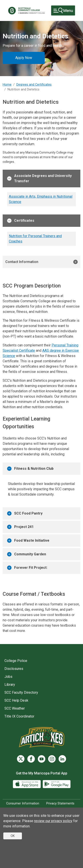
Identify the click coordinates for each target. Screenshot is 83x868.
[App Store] (27, 784)
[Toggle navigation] (63, 10)
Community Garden (27, 554)
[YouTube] (41, 759)
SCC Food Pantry (25, 513)
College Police (16, 661)
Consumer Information (23, 803)
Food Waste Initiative (28, 541)
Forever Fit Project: (27, 568)
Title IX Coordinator (19, 716)
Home (7, 85)
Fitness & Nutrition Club (30, 469)
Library (10, 685)
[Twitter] (21, 759)
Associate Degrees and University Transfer (39, 178)
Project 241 (20, 527)
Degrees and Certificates (34, 85)
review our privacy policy (53, 821)
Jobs (8, 677)
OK (13, 836)
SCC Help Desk (16, 700)
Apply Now (24, 58)
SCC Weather (15, 708)
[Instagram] (52, 759)
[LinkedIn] (62, 759)
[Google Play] (56, 784)
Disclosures (14, 669)
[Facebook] (31, 759)
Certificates (21, 221)
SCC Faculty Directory (21, 692)
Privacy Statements (60, 803)
